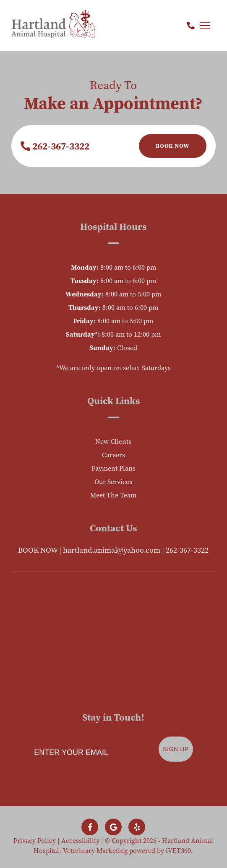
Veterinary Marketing (95, 850)
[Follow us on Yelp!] (137, 827)
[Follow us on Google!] (113, 827)
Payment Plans (113, 468)
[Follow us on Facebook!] (90, 827)
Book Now (172, 146)
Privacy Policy (35, 840)
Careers (113, 455)
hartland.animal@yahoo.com (112, 550)
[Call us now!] (191, 26)
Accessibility (80, 840)
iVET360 (178, 850)
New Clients (113, 441)
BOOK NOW (38, 550)
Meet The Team (113, 495)
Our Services (113, 482)
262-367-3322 (55, 146)
